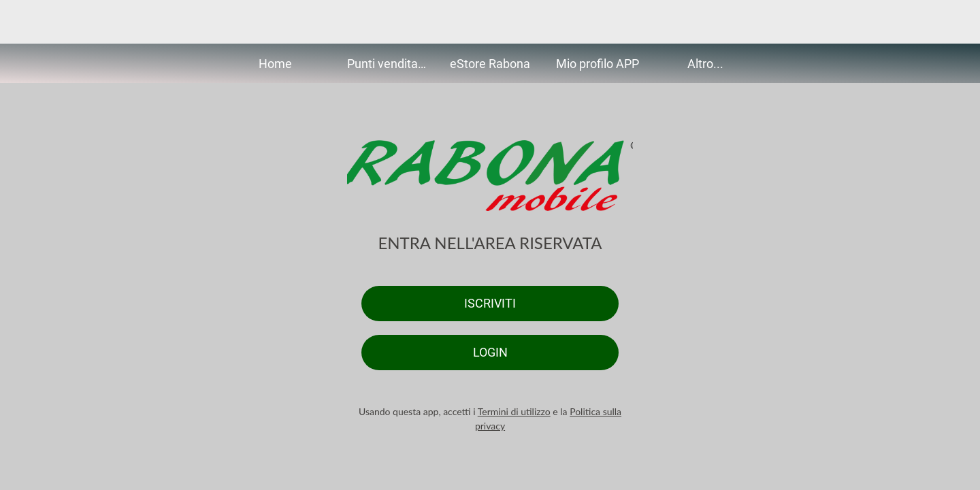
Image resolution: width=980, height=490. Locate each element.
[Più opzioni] (705, 63)
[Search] (917, 22)
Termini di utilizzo (514, 411)
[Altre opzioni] (953, 22)
